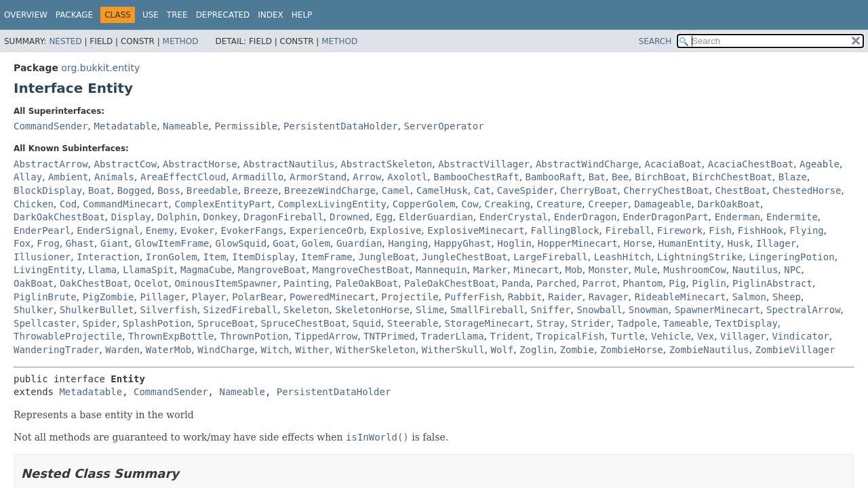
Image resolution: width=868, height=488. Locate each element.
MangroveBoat (272, 270)
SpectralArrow (804, 310)
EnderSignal (108, 230)
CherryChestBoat (666, 190)
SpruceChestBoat (303, 323)
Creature (559, 204)
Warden (122, 350)
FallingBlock (565, 230)
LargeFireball (551, 257)
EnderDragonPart (665, 217)
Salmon (749, 297)
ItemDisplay (263, 257)
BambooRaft (554, 177)
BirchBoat (660, 177)
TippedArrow (326, 336)
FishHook (761, 230)
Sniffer (550, 310)
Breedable (212, 190)
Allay (28, 177)
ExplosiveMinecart (476, 230)
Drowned (350, 217)
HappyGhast (462, 243)
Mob (574, 270)
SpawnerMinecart (717, 310)
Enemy (160, 230)
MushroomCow (695, 270)
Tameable (686, 323)
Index (271, 15)
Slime (430, 310)
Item (215, 257)
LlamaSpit (149, 270)
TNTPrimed (389, 336)
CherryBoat (589, 190)
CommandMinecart (125, 204)
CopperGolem (424, 204)
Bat (597, 177)
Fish (720, 230)
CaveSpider (526, 190)
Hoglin (514, 243)
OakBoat (34, 283)
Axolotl (407, 177)
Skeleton (306, 310)
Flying (807, 230)
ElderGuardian (436, 217)
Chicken (34, 204)
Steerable (413, 323)
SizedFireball (241, 310)
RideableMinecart (680, 297)
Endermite (792, 217)
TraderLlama (453, 336)
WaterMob (169, 350)
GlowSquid (241, 243)
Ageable (820, 164)
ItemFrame (327, 257)
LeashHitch (623, 257)
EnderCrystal (514, 217)
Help (302, 15)
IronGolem (172, 257)
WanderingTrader (56, 350)
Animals (114, 177)
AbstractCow (125, 164)
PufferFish (473, 297)
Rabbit (525, 297)
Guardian (359, 243)
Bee (620, 177)
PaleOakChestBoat (450, 283)
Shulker (34, 310)
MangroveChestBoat (361, 270)
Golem (316, 243)
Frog (48, 243)
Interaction (108, 257)
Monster (609, 270)
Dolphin (177, 217)
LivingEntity (48, 270)
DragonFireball (283, 217)
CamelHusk (442, 190)
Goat (284, 243)
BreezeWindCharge (330, 190)
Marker (491, 270)
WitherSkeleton (376, 350)
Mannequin (441, 270)
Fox (22, 243)
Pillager (162, 297)
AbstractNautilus (289, 164)
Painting (306, 283)
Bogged (135, 190)
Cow (470, 204)
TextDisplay (746, 323)
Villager (743, 336)
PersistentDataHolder (341, 126)
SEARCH (655, 41)
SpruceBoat (226, 323)
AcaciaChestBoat (751, 164)
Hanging (408, 243)
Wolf (502, 350)
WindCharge (226, 350)
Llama (102, 270)
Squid (367, 323)
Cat (482, 190)
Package (74, 15)
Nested (65, 41)
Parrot (600, 283)
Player (209, 297)
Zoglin (537, 350)
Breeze (261, 190)
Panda (516, 283)
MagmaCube (206, 270)
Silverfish (168, 310)
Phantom (643, 283)
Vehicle (671, 336)
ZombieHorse (632, 350)
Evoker (198, 230)
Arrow (367, 177)
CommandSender (51, 126)
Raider (565, 297)
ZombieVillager (795, 350)
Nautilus (755, 270)
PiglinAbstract (772, 283)
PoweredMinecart (332, 297)
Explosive (395, 230)
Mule (646, 270)
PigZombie (108, 297)
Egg (384, 217)
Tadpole (637, 323)
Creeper (608, 204)
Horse (638, 243)
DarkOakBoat (729, 204)
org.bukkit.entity (100, 68)
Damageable (663, 204)
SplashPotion (157, 323)
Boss (169, 190)
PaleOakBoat (367, 283)
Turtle (628, 336)
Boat (100, 190)
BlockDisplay (48, 190)
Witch (275, 350)
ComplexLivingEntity (332, 204)
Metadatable (125, 126)
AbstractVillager (484, 164)
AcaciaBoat (673, 164)
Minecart (536, 270)
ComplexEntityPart (223, 204)
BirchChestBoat (732, 177)
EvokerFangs (252, 230)
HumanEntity (690, 243)
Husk (738, 243)
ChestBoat (741, 190)
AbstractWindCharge (587, 164)
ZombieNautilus (709, 350)
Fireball (628, 230)
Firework (680, 230)
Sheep (787, 297)
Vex (706, 336)
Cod (68, 204)
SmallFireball (488, 310)
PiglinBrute (45, 297)
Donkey (221, 217)
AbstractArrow (51, 164)
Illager (776, 243)
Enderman (737, 217)
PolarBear (258, 297)
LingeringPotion (791, 257)
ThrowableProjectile (68, 336)
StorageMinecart (488, 323)
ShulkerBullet (97, 310)
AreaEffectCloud (183, 177)
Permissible (246, 126)
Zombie (577, 350)
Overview (26, 15)
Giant (115, 243)
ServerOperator (444, 126)
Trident (510, 336)
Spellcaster (45, 323)
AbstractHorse (200, 164)
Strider (591, 323)
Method (181, 41)
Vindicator (800, 336)
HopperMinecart (578, 243)
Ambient (68, 177)
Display (131, 217)
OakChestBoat (94, 283)
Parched (556, 283)
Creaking (508, 204)
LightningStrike (700, 257)
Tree (177, 15)
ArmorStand (318, 177)
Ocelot (152, 283)
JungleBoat (387, 257)
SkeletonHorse (372, 310)
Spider (100, 323)
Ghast (80, 243)
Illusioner (42, 257)
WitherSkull (453, 350)
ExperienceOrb (327, 230)
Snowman (649, 310)
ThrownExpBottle (171, 336)
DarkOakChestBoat (59, 217)
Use (151, 15)
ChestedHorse (807, 190)
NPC (792, 270)
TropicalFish (570, 336)
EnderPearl (42, 230)
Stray (551, 323)
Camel (396, 190)
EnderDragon (586, 217)
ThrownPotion (254, 336)
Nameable (185, 126)
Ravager (609, 297)
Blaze (793, 177)
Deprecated (223, 15)
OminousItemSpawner (226, 283)
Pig (677, 283)
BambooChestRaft (476, 177)
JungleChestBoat (465, 257)
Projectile (410, 297)
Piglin (709, 283)
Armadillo (258, 177)
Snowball (599, 310)
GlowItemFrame (172, 243)
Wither (312, 350)
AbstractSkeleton (386, 164)
